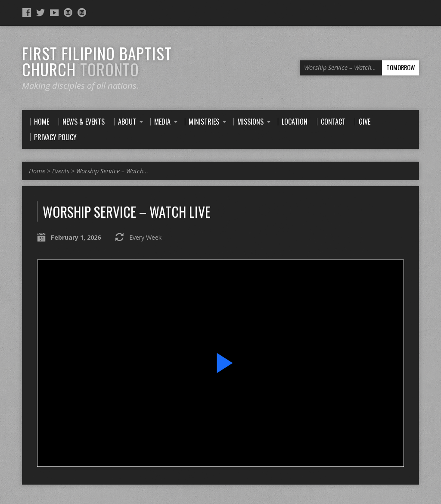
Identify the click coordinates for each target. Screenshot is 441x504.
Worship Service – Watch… (112, 171)
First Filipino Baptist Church (97, 61)
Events (61, 171)
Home (37, 171)
